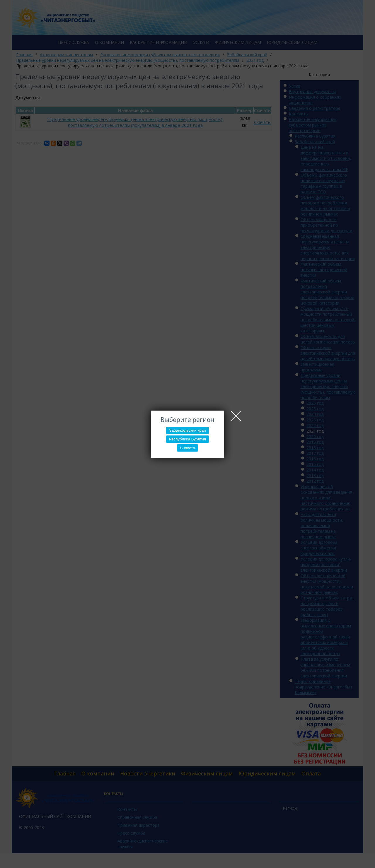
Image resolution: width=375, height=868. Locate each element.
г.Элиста (187, 448)
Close (236, 416)
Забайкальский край (187, 430)
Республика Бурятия (187, 439)
